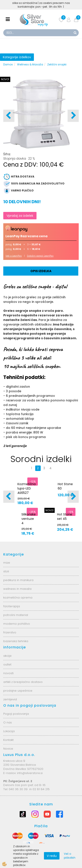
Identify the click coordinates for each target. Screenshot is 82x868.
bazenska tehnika (16, 641)
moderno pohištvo (17, 624)
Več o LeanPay (14, 256)
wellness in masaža (17, 589)
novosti (8, 673)
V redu (52, 856)
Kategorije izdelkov (17, 57)
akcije (7, 656)
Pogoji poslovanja (16, 714)
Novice (8, 749)
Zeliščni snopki (57, 64)
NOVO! (5, 79)
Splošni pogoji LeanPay (40, 256)
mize (7, 563)
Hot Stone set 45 (65, 517)
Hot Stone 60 (65, 486)
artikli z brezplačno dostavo (23, 682)
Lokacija (9, 731)
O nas (8, 722)
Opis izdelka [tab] (41, 271)
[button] (73, 116)
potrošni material (16, 615)
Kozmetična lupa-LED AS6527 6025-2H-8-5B (27, 493)
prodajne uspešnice (18, 691)
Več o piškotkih (70, 856)
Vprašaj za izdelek (20, 216)
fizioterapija (12, 606)
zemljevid (10, 699)
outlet (7, 664)
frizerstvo (10, 632)
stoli (6, 571)
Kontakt (8, 740)
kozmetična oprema (18, 598)
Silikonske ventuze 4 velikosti (29, 521)
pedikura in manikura (18, 580)
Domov (8, 64)
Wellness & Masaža (30, 64)
